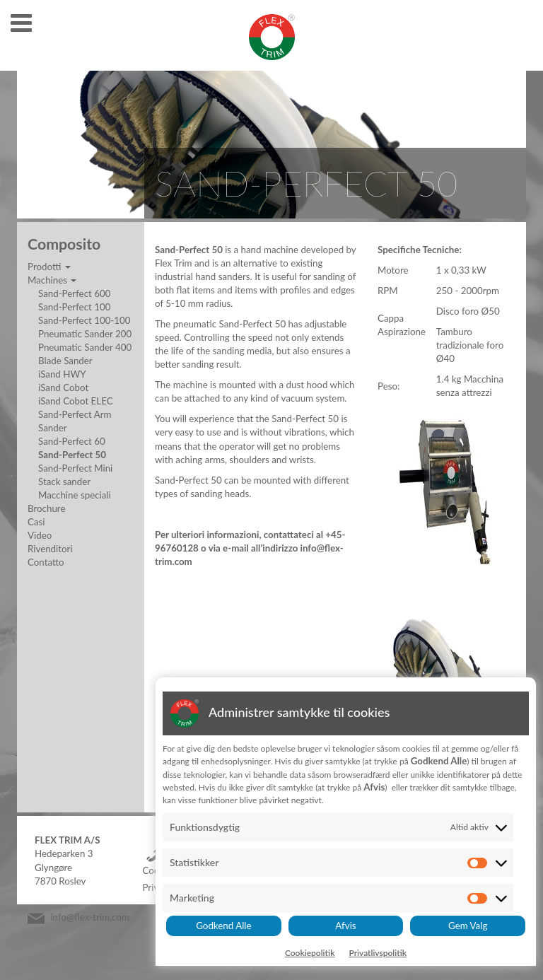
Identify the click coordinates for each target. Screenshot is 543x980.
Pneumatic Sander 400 (85, 347)
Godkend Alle (223, 926)
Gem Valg (468, 926)
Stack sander (64, 482)
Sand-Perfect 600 (74, 293)
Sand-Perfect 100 (74, 307)
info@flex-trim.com (90, 917)
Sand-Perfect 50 (72, 455)
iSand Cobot (63, 387)
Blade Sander (65, 361)
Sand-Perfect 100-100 (84, 320)
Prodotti (49, 267)
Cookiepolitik (310, 953)
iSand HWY (62, 374)
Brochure (46, 508)
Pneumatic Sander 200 (85, 334)
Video (40, 535)
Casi (36, 522)
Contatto (46, 562)
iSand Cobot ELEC (76, 401)
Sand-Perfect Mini (75, 468)
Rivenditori (50, 549)
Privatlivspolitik (378, 953)
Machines (52, 280)
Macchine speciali (75, 495)
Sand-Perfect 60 (72, 441)
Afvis (345, 926)
